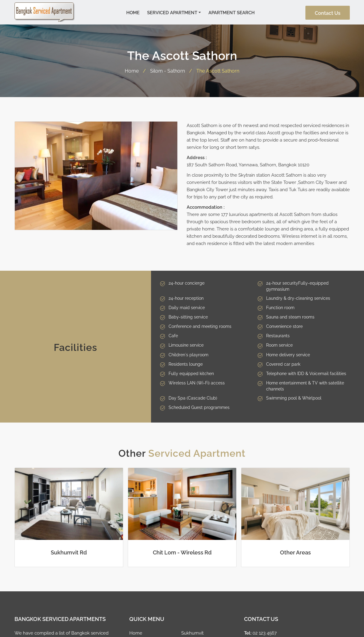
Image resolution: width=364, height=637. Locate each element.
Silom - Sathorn (168, 70)
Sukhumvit (192, 632)
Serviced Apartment (172, 12)
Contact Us (328, 13)
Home (133, 12)
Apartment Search (232, 12)
